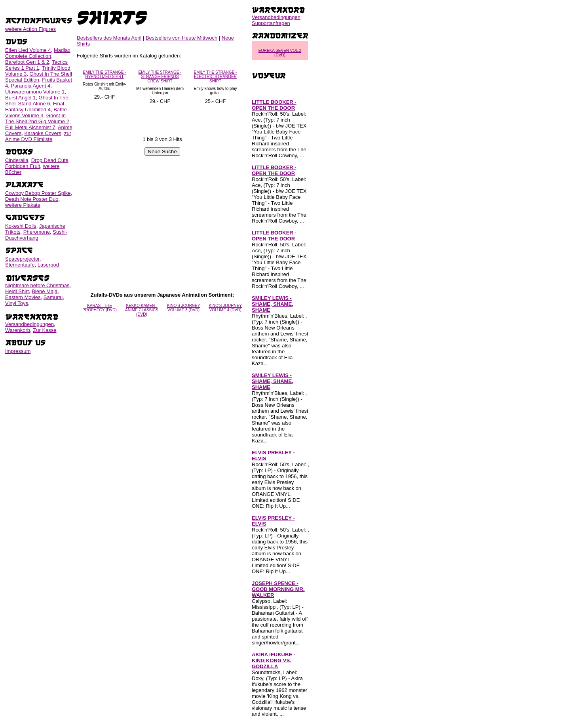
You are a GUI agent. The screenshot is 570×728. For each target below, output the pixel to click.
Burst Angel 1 (20, 98)
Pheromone (37, 232)
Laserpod (48, 265)
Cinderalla (17, 160)
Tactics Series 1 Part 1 (36, 65)
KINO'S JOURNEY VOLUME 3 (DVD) (184, 308)
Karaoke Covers (43, 133)
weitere (30, 29)
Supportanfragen (271, 23)
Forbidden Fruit (23, 166)
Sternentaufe (20, 265)
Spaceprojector (22, 259)
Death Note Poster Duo (32, 199)
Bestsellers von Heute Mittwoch (181, 38)
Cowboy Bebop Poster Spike (38, 193)
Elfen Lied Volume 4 (28, 50)
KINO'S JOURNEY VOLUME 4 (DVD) (225, 308)
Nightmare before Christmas (37, 285)
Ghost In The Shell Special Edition (39, 77)
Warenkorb (18, 330)
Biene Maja (45, 291)
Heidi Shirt (17, 291)
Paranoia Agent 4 (30, 86)
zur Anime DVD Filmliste (38, 136)
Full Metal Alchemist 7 (30, 127)
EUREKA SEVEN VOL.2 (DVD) (280, 53)
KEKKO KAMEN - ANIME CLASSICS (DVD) (142, 310)
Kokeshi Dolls (21, 226)
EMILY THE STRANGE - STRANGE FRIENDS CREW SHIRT (160, 77)
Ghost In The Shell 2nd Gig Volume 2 (37, 118)
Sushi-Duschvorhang (36, 235)
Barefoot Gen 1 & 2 (27, 62)
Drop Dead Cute (50, 160)
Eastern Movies (23, 297)
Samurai (53, 297)
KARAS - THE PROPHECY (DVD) (100, 308)
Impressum (18, 351)
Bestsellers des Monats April (109, 38)
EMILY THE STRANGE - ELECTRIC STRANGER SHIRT (216, 77)
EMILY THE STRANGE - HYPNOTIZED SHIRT (105, 74)
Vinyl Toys (17, 303)
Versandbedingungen (29, 324)
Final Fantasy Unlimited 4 (35, 107)
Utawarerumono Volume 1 (35, 92)
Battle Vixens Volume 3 (36, 112)
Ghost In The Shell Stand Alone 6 (37, 101)
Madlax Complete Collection (38, 53)
